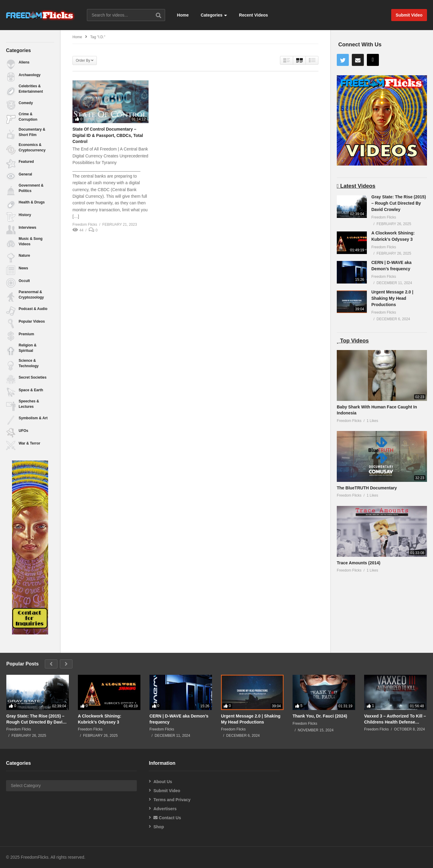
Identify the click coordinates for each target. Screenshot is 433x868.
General (25, 174)
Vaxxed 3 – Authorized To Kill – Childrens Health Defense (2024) (395, 719)
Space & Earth (31, 390)
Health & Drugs (32, 202)
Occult (24, 281)
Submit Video (167, 791)
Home (183, 15)
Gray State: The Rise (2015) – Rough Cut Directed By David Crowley (399, 203)
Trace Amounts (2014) (359, 563)
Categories (214, 15)
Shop (159, 827)
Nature (24, 256)
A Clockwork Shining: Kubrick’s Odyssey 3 (100, 719)
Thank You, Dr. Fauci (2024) (320, 716)
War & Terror (29, 443)
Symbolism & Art (33, 418)
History (25, 215)
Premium (26, 334)
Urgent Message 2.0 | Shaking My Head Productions (392, 298)
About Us (163, 782)
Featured (26, 162)
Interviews (28, 228)
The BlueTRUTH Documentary (367, 488)
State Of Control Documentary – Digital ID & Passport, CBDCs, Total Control (108, 135)
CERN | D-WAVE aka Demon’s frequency (179, 719)
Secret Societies (33, 377)
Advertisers (165, 809)
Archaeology (30, 75)
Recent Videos (253, 15)
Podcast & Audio (33, 309)
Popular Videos (32, 321)
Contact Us (167, 818)
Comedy (26, 103)
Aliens (24, 62)
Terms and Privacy (172, 800)
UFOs (23, 431)
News (23, 268)
